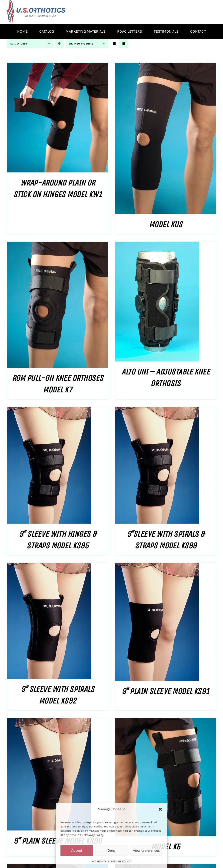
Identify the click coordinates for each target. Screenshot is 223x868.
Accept (77, 850)
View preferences (146, 850)
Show (81, 44)
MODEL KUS (166, 225)
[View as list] (124, 44)
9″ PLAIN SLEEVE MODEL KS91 (166, 691)
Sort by (18, 44)
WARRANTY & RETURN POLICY (111, 861)
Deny (111, 850)
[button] (160, 809)
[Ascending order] (59, 44)
